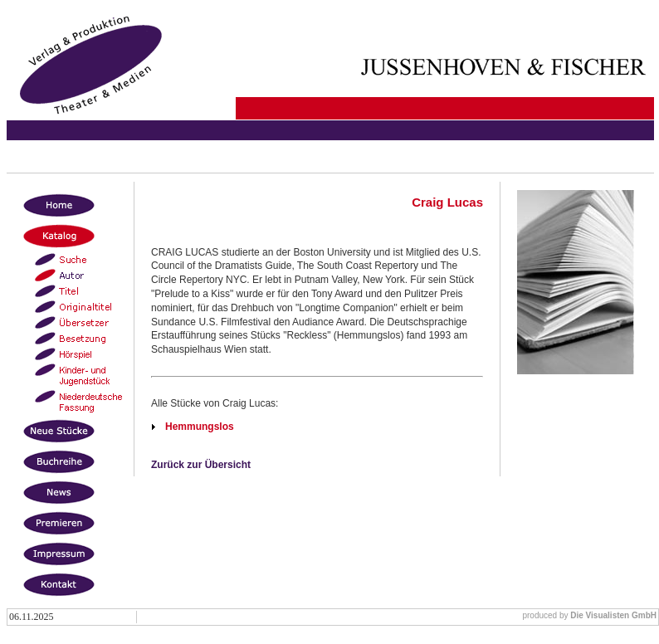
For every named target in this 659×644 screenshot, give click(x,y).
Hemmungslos (200, 427)
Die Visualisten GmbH (613, 615)
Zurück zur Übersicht (201, 465)
